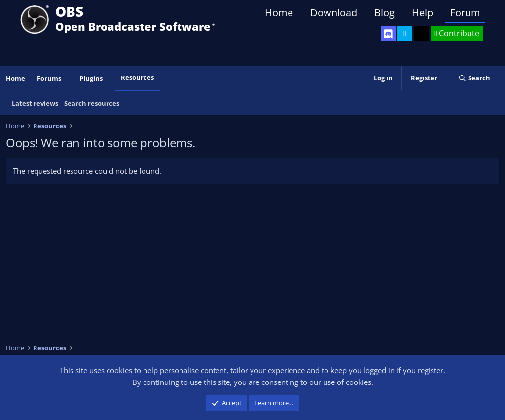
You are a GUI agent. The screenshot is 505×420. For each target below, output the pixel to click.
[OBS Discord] (388, 34)
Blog (384, 13)
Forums (49, 78)
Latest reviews (35, 103)
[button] (68, 79)
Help (422, 13)
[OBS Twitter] (405, 34)
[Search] (474, 78)
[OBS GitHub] (422, 34)
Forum (465, 13)
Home (279, 13)
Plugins (91, 78)
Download (334, 13)
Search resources (92, 103)
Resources (137, 77)
